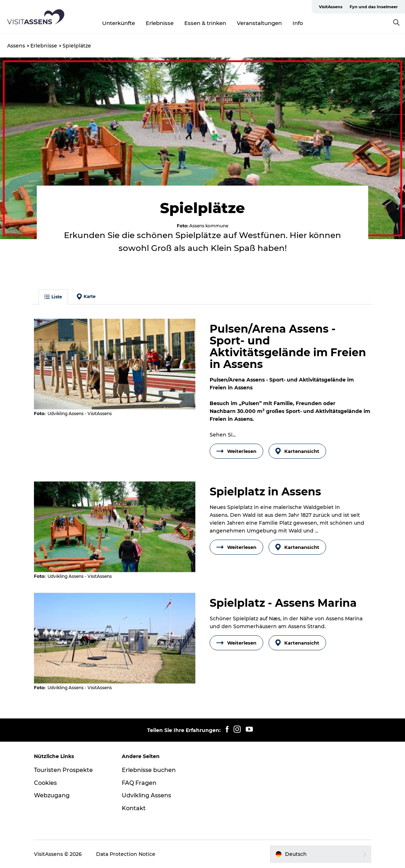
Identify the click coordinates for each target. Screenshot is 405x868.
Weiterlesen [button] (236, 451)
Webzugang (52, 795)
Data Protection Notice (126, 854)
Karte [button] (86, 297)
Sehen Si (223, 435)
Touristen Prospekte (63, 770)
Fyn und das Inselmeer (374, 7)
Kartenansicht (297, 451)
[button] (321, 854)
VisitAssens (331, 7)
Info (298, 23)
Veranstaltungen (259, 23)
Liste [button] (53, 297)
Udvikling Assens (146, 795)
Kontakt (134, 808)
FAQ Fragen (139, 783)
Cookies (45, 783)
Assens (16, 46)
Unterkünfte (119, 23)
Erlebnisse (160, 23)
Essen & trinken (205, 23)
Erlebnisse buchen (149, 770)
